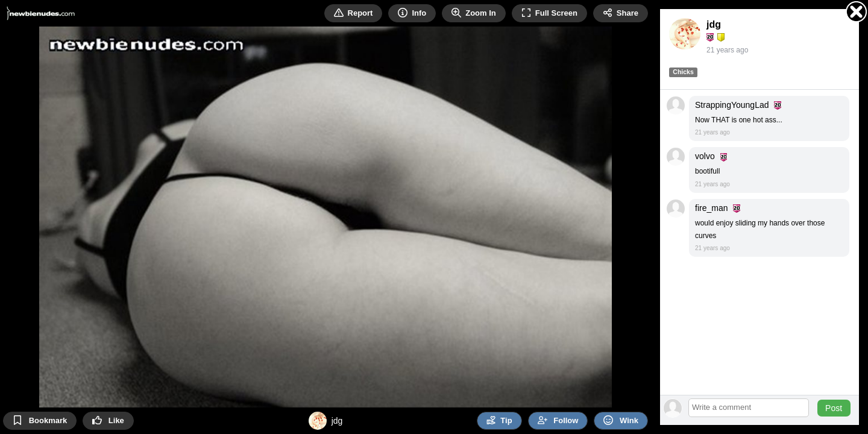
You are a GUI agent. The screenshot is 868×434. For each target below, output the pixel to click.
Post (834, 408)
